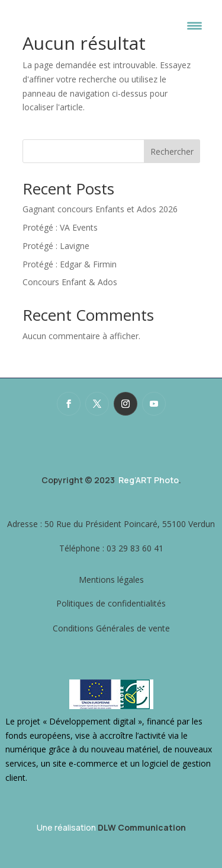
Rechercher (172, 151)
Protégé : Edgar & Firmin (70, 264)
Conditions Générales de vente (111, 628)
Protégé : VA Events (60, 227)
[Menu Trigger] (194, 25)
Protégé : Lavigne (56, 246)
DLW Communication (142, 827)
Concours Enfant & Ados (70, 282)
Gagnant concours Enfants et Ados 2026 (100, 209)
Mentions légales (111, 580)
